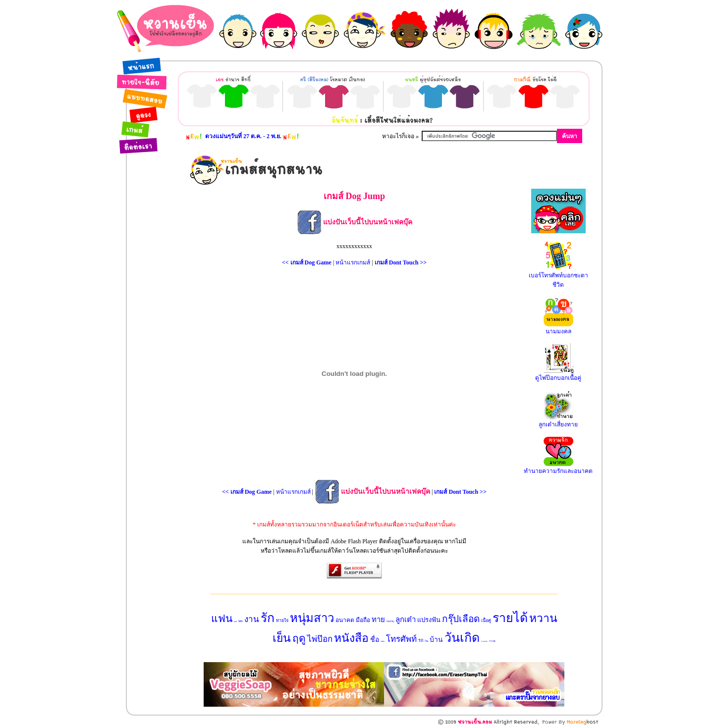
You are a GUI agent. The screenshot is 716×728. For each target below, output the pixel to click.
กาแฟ (492, 641)
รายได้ (510, 618)
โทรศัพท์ (401, 639)
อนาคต (345, 620)
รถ (421, 640)
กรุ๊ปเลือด (461, 619)
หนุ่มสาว (312, 618)
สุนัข (235, 622)
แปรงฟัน (429, 620)
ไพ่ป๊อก (320, 639)
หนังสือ (351, 638)
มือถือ (363, 620)
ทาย (378, 620)
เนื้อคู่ (486, 621)
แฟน (222, 619)
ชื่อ (375, 640)
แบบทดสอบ (383, 641)
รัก (268, 618)
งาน (252, 619)
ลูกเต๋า (406, 620)
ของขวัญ (390, 621)
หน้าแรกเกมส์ (353, 262)
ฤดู (299, 638)
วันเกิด (462, 638)
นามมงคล (484, 641)
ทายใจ (282, 621)
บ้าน (436, 640)
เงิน (426, 641)
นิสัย (241, 621)
